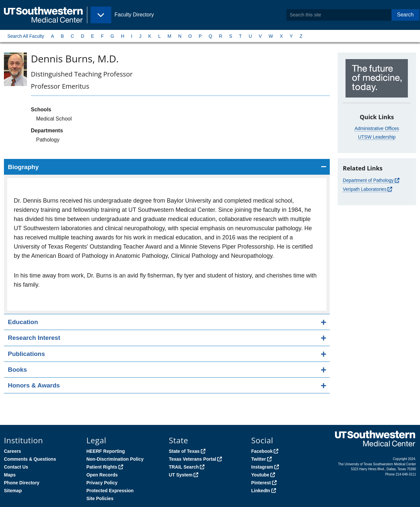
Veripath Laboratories (365, 189)
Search (405, 15)
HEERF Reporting (105, 451)
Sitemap (13, 491)
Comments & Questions (30, 459)
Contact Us (16, 467)
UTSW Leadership (377, 137)
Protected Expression (110, 491)
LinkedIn (261, 491)
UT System (180, 475)
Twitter (259, 459)
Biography (23, 167)
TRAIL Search (184, 467)
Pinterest (261, 483)
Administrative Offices (377, 128)
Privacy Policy (102, 483)
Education (23, 322)
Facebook (262, 451)
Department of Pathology (368, 180)
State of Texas (184, 451)
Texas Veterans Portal (192, 459)
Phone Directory (22, 483)
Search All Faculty (26, 36)
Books (17, 370)
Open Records (102, 475)
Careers (12, 451)
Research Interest (34, 338)
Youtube (260, 475)
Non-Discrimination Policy (115, 459)
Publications (26, 354)
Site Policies (100, 498)
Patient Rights (102, 467)
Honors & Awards (34, 385)
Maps (10, 475)
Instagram (262, 467)
